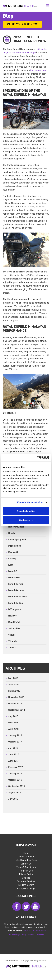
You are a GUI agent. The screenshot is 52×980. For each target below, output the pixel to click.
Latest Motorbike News (26, 860)
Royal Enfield (13, 622)
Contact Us (26, 864)
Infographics (13, 546)
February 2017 (14, 767)
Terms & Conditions (26, 867)
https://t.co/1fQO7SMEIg (35, 930)
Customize (26, 520)
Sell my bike (13, 628)
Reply (24, 935)
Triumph (11, 641)
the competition (38, 70)
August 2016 (13, 793)
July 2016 (12, 799)
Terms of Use (26, 871)
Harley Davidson (15, 527)
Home (26, 853)
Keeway (11, 559)
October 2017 (14, 742)
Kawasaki (12, 552)
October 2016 (14, 780)
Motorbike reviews (16, 597)
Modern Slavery (26, 885)
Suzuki (10, 635)
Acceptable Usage (26, 888)
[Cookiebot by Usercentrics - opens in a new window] (37, 458)
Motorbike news (15, 590)
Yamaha (11, 648)
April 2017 (12, 761)
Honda (10, 533)
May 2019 (12, 678)
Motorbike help (14, 584)
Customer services (26, 881)
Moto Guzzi (13, 578)
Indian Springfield (16, 539)
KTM (9, 565)
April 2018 (12, 729)
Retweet (31, 935)
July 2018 (12, 716)
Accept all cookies (26, 511)
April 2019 (12, 685)
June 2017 (12, 754)
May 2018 (12, 723)
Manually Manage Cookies (30, 502)
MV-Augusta (13, 609)
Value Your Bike (26, 857)
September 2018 (15, 710)
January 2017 (14, 774)
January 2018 (14, 735)
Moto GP (11, 571)
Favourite (40, 935)
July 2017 (12, 748)
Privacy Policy (26, 874)
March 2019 (13, 691)
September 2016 (15, 786)
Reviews (11, 616)
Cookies (26, 878)
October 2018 (14, 704)
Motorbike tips (14, 603)
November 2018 (15, 697)
